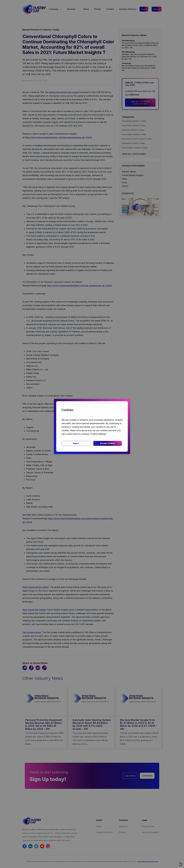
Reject (76, 443)
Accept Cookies (108, 443)
